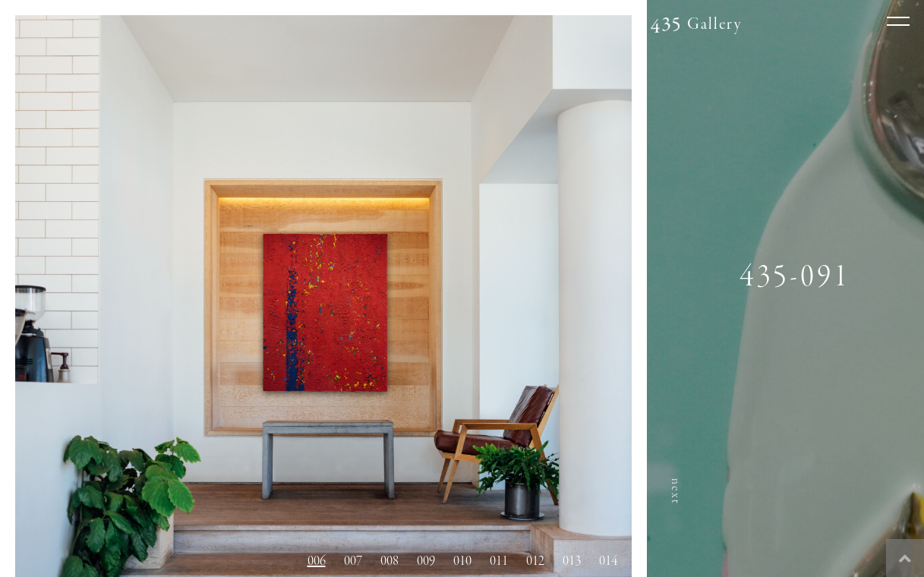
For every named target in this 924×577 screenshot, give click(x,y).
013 (572, 561)
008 (389, 561)
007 (353, 561)
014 (608, 561)
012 (535, 561)
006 (317, 561)
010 (462, 561)
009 (426, 561)
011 (499, 561)
